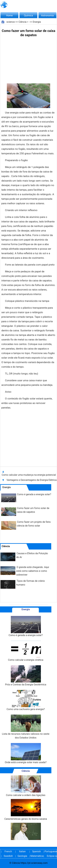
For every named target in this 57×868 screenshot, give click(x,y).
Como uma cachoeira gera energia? (26, 700)
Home (9, 16)
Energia (37, 22)
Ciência (23, 22)
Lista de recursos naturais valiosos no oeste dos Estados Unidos (26, 727)
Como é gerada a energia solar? (34, 494)
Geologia (22, 856)
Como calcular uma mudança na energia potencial (29, 475)
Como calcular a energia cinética (26, 651)
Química (28, 16)
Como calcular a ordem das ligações (26, 786)
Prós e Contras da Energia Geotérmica (26, 676)
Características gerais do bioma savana (26, 810)
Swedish (8, 856)
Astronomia (47, 16)
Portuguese (51, 851)
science (11, 22)
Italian (22, 851)
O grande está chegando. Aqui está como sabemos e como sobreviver (33, 571)
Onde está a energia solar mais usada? (26, 753)
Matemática (36, 856)
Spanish (37, 851)
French (8, 851)
